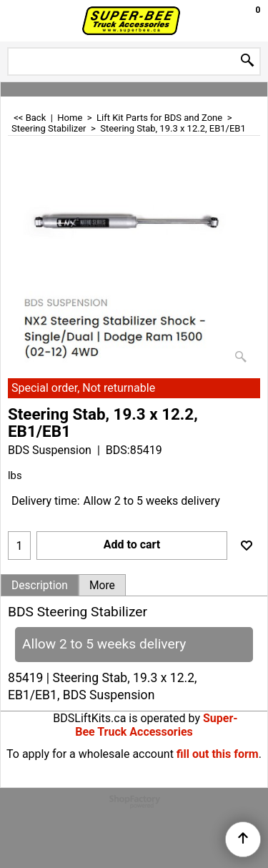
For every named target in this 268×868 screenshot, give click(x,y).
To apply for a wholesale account (90, 754)
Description (40, 586)
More (102, 586)
